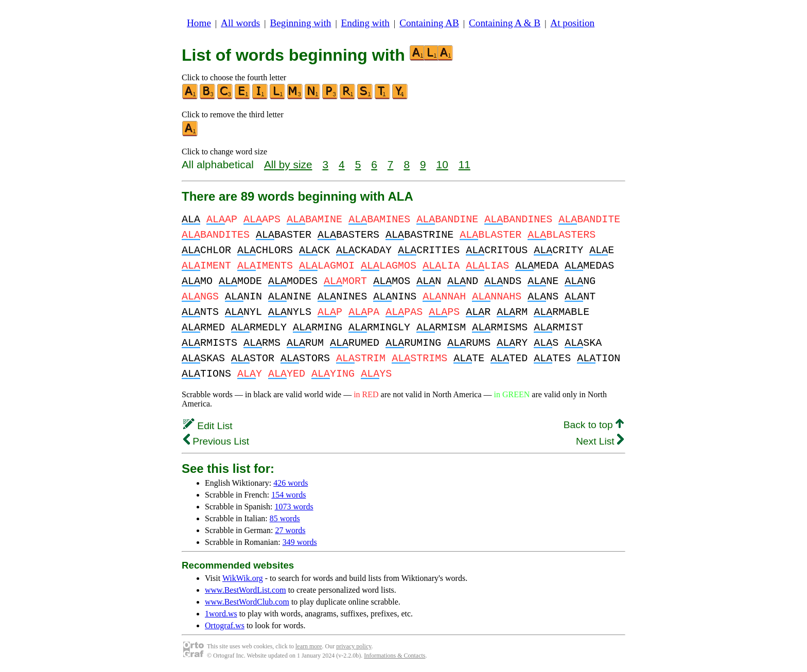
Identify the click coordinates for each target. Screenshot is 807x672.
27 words (290, 530)
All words (240, 23)
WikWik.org (243, 578)
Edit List (208, 426)
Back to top (594, 425)
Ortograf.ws (225, 625)
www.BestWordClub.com (247, 602)
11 (464, 164)
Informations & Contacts (394, 656)
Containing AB (429, 23)
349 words (300, 542)
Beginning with (301, 23)
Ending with (365, 23)
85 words (285, 518)
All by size (288, 164)
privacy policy (354, 646)
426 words (291, 483)
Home (199, 23)
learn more (309, 646)
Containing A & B (505, 23)
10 (442, 164)
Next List (600, 441)
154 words (288, 495)
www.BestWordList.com (245, 590)
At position (572, 23)
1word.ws (221, 614)
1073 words (294, 507)
